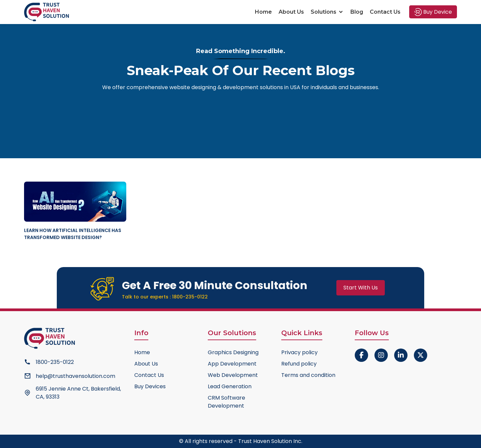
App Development (232, 364)
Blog (357, 12)
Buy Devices (150, 386)
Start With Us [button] (361, 288)
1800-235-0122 (190, 297)
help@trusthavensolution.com (75, 376)
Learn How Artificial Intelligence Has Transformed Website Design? (73, 234)
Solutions (327, 12)
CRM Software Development (226, 402)
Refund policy (299, 364)
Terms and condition (308, 375)
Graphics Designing (233, 352)
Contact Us (385, 12)
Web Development (233, 375)
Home (263, 12)
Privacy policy (299, 352)
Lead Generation (230, 386)
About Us (291, 12)
